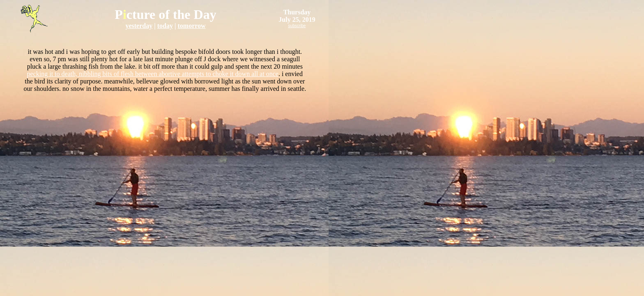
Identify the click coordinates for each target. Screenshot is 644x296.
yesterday (139, 26)
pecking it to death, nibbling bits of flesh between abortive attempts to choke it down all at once (153, 74)
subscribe (297, 26)
